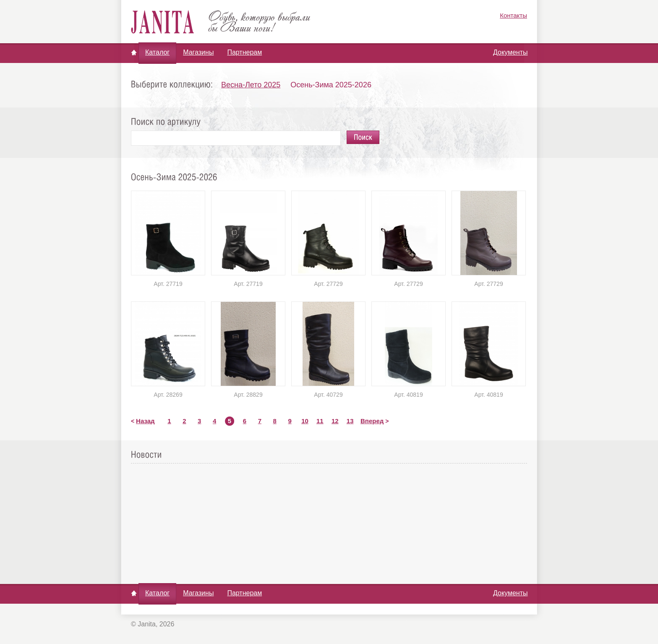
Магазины (198, 52)
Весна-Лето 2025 (251, 85)
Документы (510, 52)
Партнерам (244, 52)
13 (350, 421)
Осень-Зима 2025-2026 (331, 85)
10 (305, 421)
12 (335, 421)
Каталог (157, 52)
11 (320, 421)
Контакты (513, 15)
